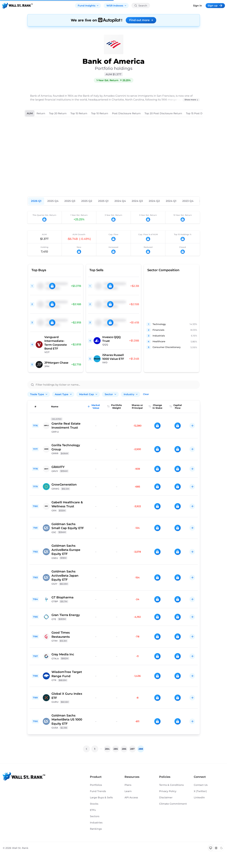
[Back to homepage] (17, 6)
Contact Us (201, 785)
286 (124, 749)
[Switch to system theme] (211, 848)
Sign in (198, 6)
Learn (128, 791)
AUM (30, 113)
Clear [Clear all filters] (146, 394)
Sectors (95, 816)
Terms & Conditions (171, 785)
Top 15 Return (79, 113)
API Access (131, 797)
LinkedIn (199, 797)
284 (107, 749)
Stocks (94, 804)
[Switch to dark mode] (221, 848)
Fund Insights (88, 6)
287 (132, 749)
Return (41, 113)
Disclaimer (166, 797)
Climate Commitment (173, 804)
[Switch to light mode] (216, 848)
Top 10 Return (100, 113)
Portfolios (96, 785)
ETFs (93, 810)
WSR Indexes (117, 6)
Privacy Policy (168, 791)
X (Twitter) (200, 791)
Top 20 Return (58, 113)
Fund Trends (98, 791)
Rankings (96, 829)
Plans (128, 785)
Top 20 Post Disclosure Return (163, 113)
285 (116, 749)
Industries (96, 823)
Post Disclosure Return (126, 113)
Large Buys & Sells (101, 797)
